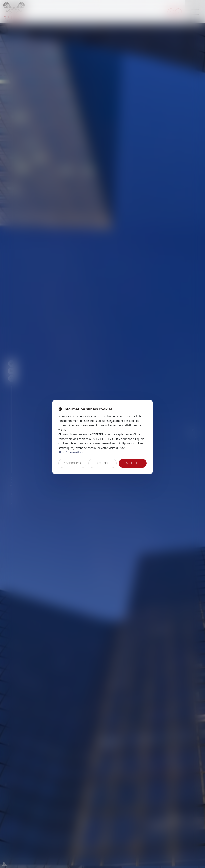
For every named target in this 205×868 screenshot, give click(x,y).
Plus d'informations (71, 452)
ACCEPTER (133, 463)
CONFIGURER (73, 463)
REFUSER (102, 463)
